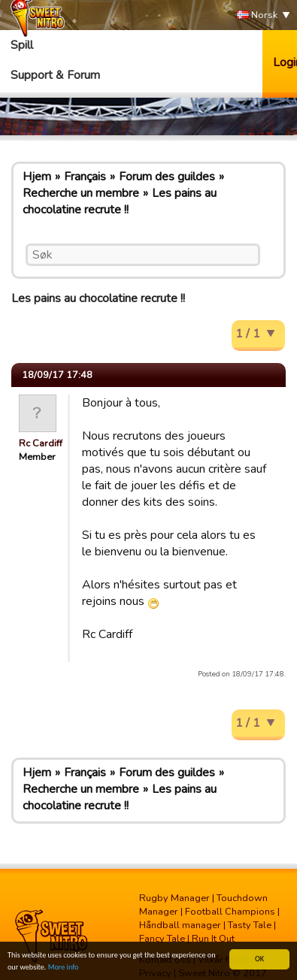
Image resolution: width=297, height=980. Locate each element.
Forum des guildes (167, 177)
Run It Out (213, 939)
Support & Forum (55, 75)
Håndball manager (180, 925)
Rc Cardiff (41, 443)
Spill (22, 45)
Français (85, 177)
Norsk (257, 15)
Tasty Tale (250, 925)
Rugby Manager (174, 898)
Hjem (37, 177)
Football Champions (230, 912)
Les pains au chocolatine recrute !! (120, 201)
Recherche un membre (81, 193)
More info (64, 968)
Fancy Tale (162, 939)
